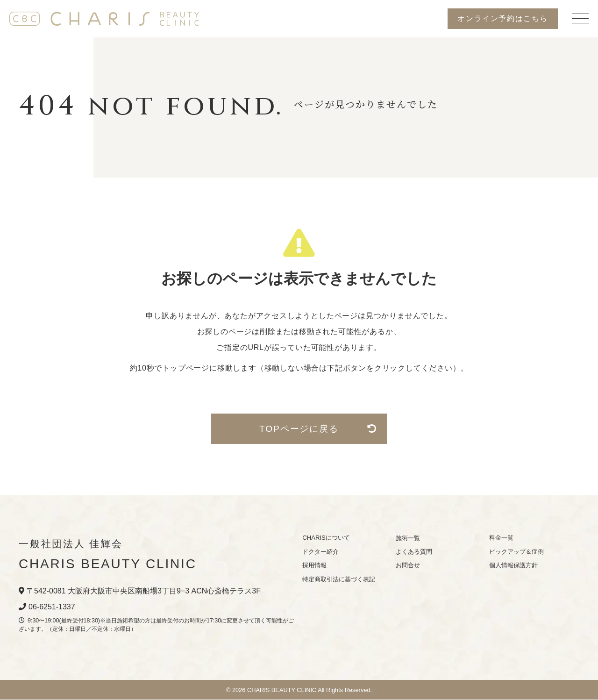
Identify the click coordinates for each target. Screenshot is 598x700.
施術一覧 (408, 538)
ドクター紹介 (320, 552)
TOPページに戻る (316, 429)
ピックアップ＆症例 (516, 552)
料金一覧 (501, 538)
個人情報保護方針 (513, 566)
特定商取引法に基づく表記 (339, 579)
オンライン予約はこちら (503, 18)
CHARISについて (326, 538)
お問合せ (408, 566)
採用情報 (314, 566)
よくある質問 (414, 552)
